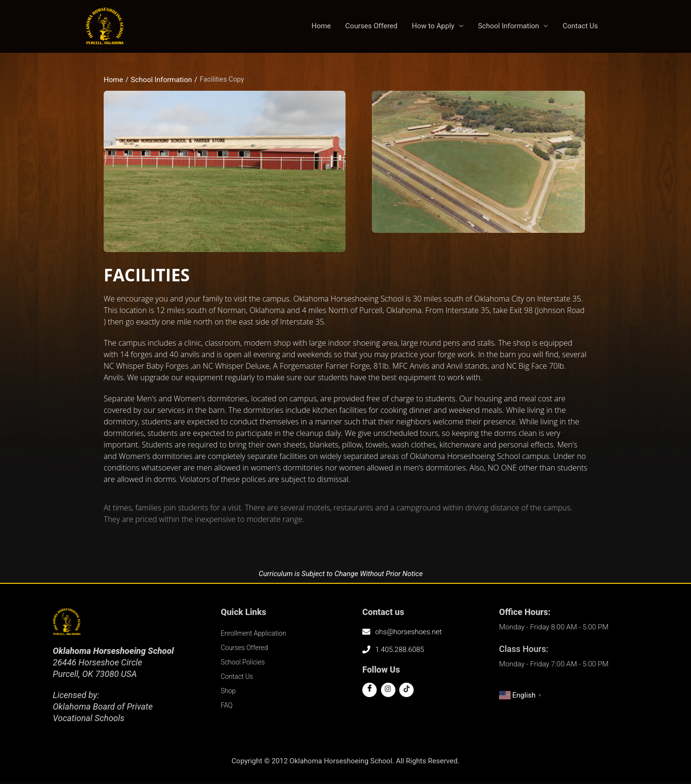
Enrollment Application (256, 635)
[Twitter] (388, 692)
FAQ (227, 707)
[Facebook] (369, 692)
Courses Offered (372, 27)
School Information (508, 27)
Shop (229, 693)
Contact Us (580, 27)
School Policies (244, 664)
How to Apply (433, 27)
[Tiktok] (406, 692)
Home (321, 27)
